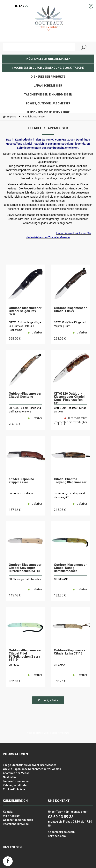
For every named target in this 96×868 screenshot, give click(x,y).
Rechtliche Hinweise (16, 824)
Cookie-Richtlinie (14, 789)
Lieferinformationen (16, 781)
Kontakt (8, 812)
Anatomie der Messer (17, 773)
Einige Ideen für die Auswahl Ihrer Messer (30, 765)
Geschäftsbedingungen (18, 820)
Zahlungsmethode (15, 785)
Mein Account (12, 816)
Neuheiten (9, 777)
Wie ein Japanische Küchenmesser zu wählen (32, 769)
